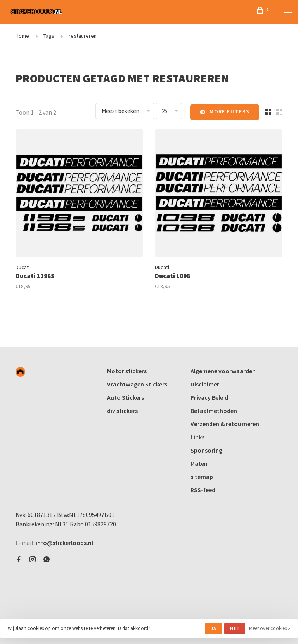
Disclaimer (205, 384)
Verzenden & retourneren (225, 424)
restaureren (83, 36)
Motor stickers (127, 371)
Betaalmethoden (214, 411)
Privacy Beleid (209, 397)
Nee (235, 628)
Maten (199, 463)
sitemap (202, 477)
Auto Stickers (126, 397)
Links (198, 437)
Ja (214, 628)
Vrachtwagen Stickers (137, 384)
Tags (49, 36)
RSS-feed (203, 490)
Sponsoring (206, 450)
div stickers (122, 411)
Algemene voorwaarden (223, 371)
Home (22, 36)
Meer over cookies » (270, 628)
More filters (225, 112)
